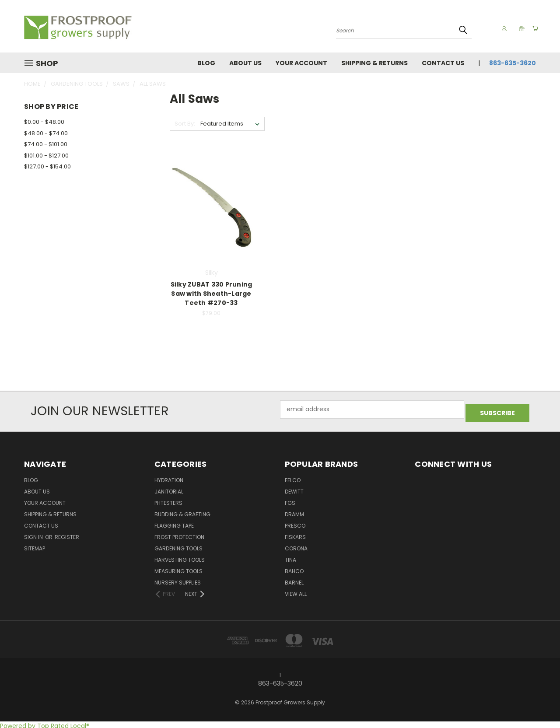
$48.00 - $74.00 (46, 133)
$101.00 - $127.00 (46, 156)
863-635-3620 (513, 63)
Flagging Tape (174, 523)
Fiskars (295, 534)
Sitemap (35, 545)
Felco (293, 477)
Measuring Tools (178, 568)
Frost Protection (179, 534)
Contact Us (443, 63)
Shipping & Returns (374, 63)
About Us (245, 63)
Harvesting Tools (180, 557)
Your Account (301, 63)
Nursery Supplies (178, 579)
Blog (206, 63)
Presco (295, 523)
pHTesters (168, 500)
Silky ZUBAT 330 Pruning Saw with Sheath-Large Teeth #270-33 (212, 294)
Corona (296, 545)
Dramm (294, 511)
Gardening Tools (178, 545)
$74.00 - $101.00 (46, 144)
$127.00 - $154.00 (47, 166)
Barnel (294, 579)
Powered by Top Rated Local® (45, 723)
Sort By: (185, 124)
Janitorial (169, 488)
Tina (290, 557)
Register (67, 534)
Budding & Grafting (182, 511)
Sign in (34, 534)
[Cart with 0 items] (534, 28)
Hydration (169, 477)
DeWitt (294, 488)
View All (296, 591)
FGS (290, 500)
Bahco (294, 568)
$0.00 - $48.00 (44, 122)
